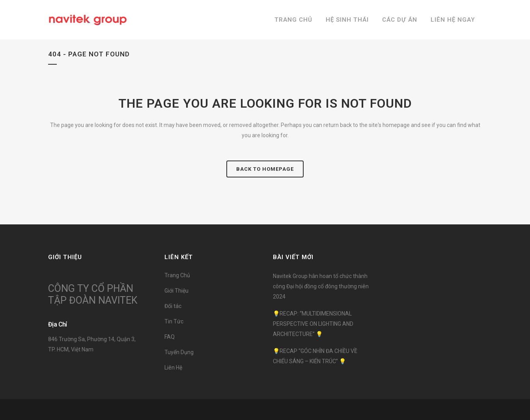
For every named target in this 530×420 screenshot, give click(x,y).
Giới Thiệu (176, 291)
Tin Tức (174, 321)
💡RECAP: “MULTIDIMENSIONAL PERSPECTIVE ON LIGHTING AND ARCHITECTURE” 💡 (313, 324)
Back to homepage (265, 169)
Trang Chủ (177, 275)
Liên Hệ (173, 368)
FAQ (170, 337)
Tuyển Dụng (179, 352)
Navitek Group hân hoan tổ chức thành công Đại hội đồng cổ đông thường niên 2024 (321, 286)
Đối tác (173, 306)
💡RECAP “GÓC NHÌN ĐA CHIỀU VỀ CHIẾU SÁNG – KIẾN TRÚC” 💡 (315, 356)
